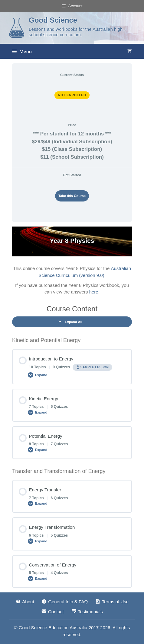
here (94, 292)
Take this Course (72, 196)
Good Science (53, 20)
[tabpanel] (72, 261)
